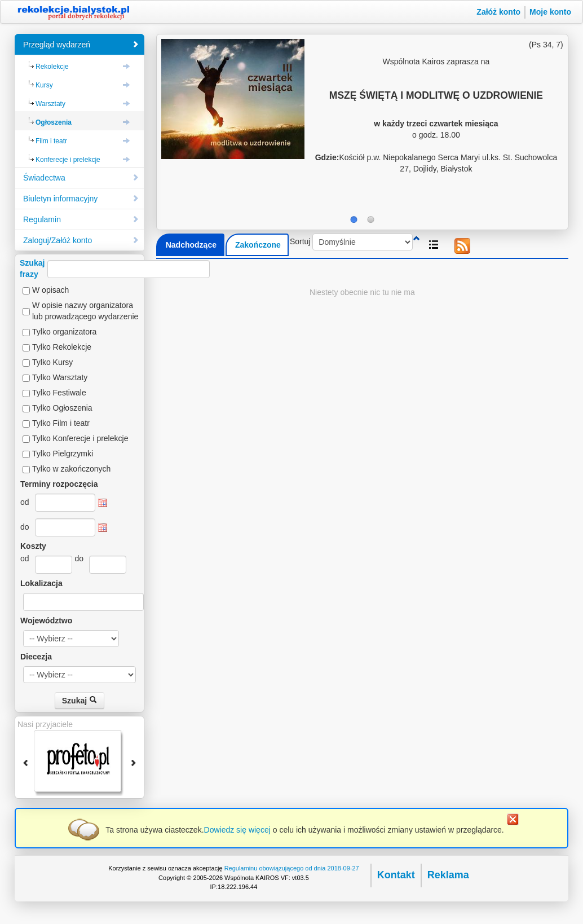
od (25, 502)
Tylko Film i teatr (61, 423)
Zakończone (258, 245)
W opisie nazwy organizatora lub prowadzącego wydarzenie (85, 311)
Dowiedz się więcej (237, 830)
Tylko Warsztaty (60, 377)
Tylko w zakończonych (71, 469)
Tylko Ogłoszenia (62, 408)
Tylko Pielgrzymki (63, 454)
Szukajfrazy (115, 269)
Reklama (448, 875)
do (25, 527)
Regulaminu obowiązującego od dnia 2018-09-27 (292, 868)
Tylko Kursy (52, 362)
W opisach (50, 290)
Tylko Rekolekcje (62, 347)
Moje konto (550, 12)
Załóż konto (498, 12)
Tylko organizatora (64, 332)
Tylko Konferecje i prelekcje (80, 438)
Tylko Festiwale (59, 393)
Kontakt (396, 875)
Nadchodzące (191, 245)
